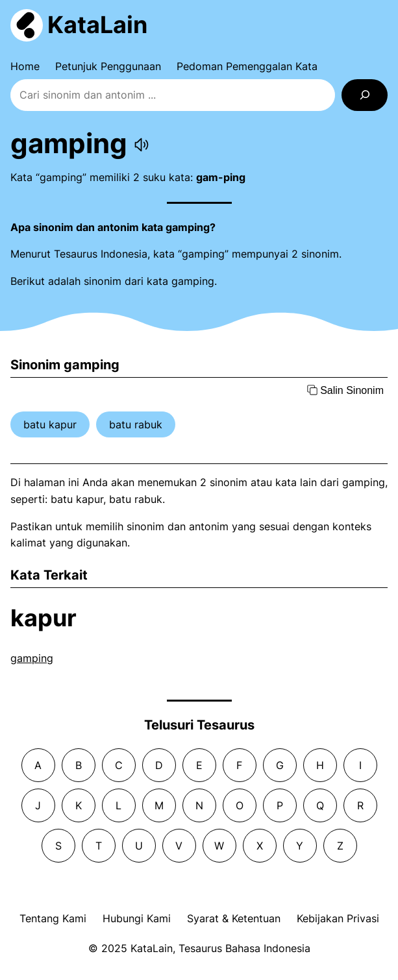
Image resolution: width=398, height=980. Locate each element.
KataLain (97, 25)
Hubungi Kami (137, 918)
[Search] (365, 95)
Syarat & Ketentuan (234, 918)
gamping (32, 658)
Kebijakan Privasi (338, 918)
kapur (44, 618)
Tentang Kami (53, 918)
